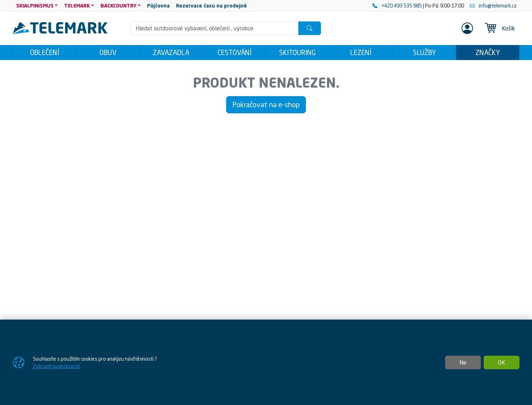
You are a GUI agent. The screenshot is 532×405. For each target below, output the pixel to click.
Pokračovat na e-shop (266, 105)
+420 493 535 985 (398, 6)
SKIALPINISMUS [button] (35, 6)
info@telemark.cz (493, 6)
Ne (463, 362)
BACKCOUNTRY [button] (119, 6)
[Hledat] (309, 28)
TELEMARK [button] (77, 6)
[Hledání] (215, 28)
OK (502, 362)
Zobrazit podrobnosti (56, 366)
